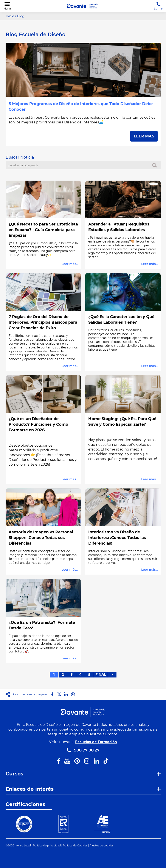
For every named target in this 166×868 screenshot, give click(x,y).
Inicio (10, 16)
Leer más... (70, 264)
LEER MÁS (144, 136)
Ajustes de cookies (102, 845)
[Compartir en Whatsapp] (73, 694)
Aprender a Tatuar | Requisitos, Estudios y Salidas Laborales (119, 227)
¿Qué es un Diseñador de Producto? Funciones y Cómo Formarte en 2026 (38, 424)
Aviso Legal (23, 845)
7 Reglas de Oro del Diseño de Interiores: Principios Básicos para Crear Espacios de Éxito (43, 322)
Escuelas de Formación (96, 742)
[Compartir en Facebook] (52, 694)
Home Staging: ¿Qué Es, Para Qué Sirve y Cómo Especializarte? (122, 422)
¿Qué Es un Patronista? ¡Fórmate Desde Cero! (42, 625)
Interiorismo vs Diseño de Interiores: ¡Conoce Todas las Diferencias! (117, 538)
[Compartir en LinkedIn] (66, 694)
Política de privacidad (47, 845)
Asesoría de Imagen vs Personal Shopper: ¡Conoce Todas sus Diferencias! (41, 538)
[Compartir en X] (59, 694)
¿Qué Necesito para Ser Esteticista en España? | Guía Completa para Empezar (43, 230)
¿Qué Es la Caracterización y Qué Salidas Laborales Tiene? (121, 320)
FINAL (101, 675)
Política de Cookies (75, 845)
